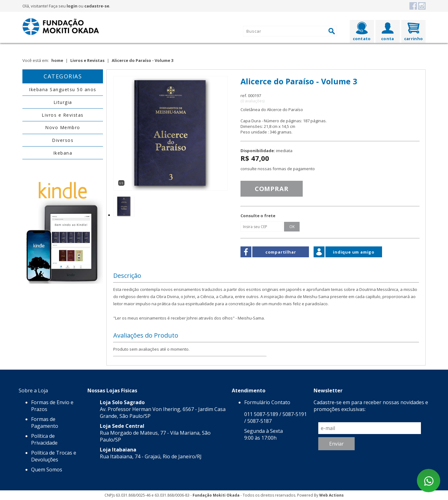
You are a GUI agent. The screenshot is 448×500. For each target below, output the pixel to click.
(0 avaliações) (252, 101)
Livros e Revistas (87, 60)
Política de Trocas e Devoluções (54, 456)
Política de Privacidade (44, 439)
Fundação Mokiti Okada (216, 495)
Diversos (63, 140)
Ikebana (63, 153)
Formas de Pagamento (45, 423)
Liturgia (63, 102)
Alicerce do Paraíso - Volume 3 (142, 60)
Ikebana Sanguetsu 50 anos (63, 89)
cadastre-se (97, 6)
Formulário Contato (267, 402)
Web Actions (331, 495)
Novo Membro (63, 127)
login (72, 6)
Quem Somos (47, 470)
